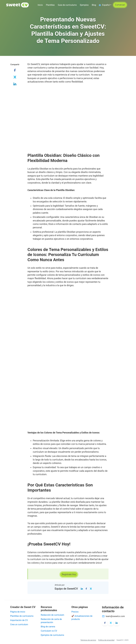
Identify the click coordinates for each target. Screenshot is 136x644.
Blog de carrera (48, 627)
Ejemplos (84, 5)
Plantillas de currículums (22, 616)
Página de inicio (18, 612)
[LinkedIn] (82, 589)
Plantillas (50, 5)
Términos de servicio (88, 640)
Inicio (40, 5)
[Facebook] (86, 589)
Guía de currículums (67, 5)
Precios (75, 612)
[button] (105, 5)
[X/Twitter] (111, 623)
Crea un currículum (19, 624)
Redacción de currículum (52, 615)
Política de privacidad (106, 640)
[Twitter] (91, 589)
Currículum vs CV (49, 631)
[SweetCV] (18, 5)
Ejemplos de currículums (52, 635)
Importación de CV (19, 620)
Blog (94, 5)
